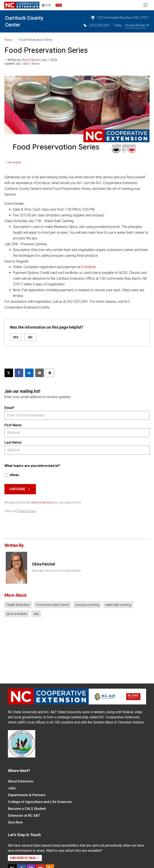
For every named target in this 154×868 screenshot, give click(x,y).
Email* (10, 408)
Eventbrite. (89, 267)
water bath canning (118, 605)
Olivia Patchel (30, 60)
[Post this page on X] (9, 373)
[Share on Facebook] (19, 373)
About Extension (21, 781)
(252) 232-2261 (96, 25)
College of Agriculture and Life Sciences (40, 802)
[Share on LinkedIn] (29, 373)
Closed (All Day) (137, 25)
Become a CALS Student (27, 809)
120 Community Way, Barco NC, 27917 (120, 18)
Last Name (13, 442)
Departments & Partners (27, 795)
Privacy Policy (26, 511)
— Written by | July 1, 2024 (31, 60)
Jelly (36, 614)
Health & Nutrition (18, 605)
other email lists (42, 502)
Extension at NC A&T (24, 816)
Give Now (15, 822)
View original (14, 162)
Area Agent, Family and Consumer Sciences (56, 571)
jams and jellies (17, 614)
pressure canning (87, 605)
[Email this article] (40, 373)
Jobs (12, 788)
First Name (13, 425)
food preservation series (53, 605)
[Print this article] (50, 373)
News (8, 40)
